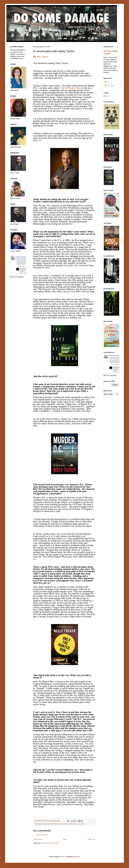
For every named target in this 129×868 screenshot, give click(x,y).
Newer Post (38, 839)
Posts (108, 82)
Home (65, 839)
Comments (110, 86)
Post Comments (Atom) (51, 843)
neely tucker (66, 824)
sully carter (81, 824)
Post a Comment (42, 835)
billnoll (63, 857)
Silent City (74, 824)
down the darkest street (54, 824)
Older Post (92, 839)
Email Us (107, 96)
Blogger (77, 857)
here (39, 140)
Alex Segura (42, 57)
